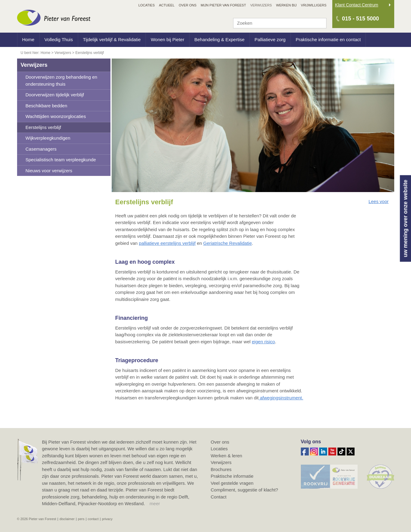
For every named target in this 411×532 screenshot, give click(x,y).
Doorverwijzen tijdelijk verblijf (55, 95)
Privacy (107, 519)
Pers (81, 519)
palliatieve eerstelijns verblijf (167, 243)
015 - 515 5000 (361, 19)
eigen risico (263, 342)
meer (155, 503)
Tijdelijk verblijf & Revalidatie (112, 39)
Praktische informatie (232, 476)
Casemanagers (41, 149)
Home (28, 39)
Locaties (219, 449)
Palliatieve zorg (270, 39)
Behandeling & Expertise (219, 39)
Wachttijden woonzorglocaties (56, 116)
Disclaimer (67, 519)
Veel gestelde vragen (232, 483)
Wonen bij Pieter (168, 39)
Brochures (221, 469)
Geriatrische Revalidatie (227, 243)
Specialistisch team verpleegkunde (61, 160)
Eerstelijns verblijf (43, 127)
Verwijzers (34, 65)
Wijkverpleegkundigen (48, 138)
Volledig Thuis (59, 39)
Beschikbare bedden (47, 106)
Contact (219, 497)
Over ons (220, 442)
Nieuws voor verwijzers (49, 171)
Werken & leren (227, 456)
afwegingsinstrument (281, 398)
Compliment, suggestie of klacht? (245, 490)
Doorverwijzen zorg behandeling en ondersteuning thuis (61, 80)
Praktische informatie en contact (328, 39)
